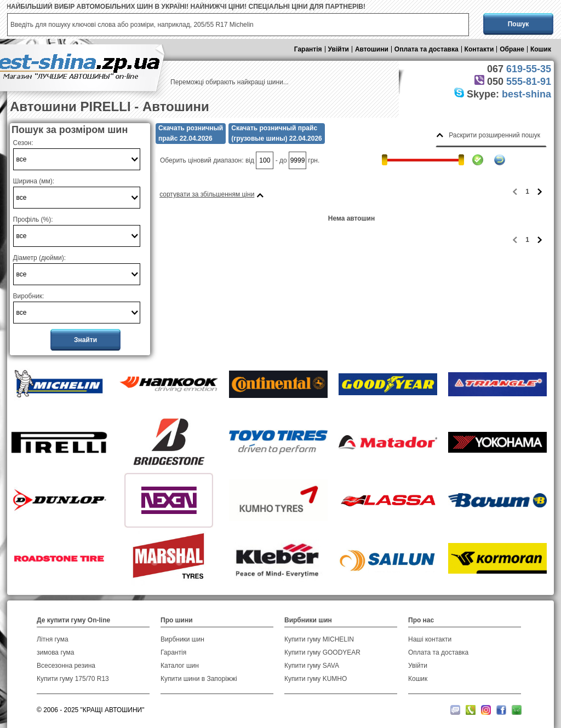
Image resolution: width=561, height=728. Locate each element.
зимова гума (56, 652)
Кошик (541, 49)
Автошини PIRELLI (70, 106)
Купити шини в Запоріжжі (199, 679)
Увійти (339, 49)
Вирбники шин (182, 639)
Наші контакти (430, 639)
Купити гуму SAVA (312, 666)
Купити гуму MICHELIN (319, 639)
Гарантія (308, 49)
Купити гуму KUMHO (316, 679)
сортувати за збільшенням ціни (207, 194)
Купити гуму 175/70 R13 (73, 679)
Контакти (479, 49)
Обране (512, 49)
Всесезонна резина (66, 666)
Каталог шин (180, 666)
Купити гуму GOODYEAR (322, 652)
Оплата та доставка (427, 49)
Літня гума (53, 639)
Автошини (372, 49)
